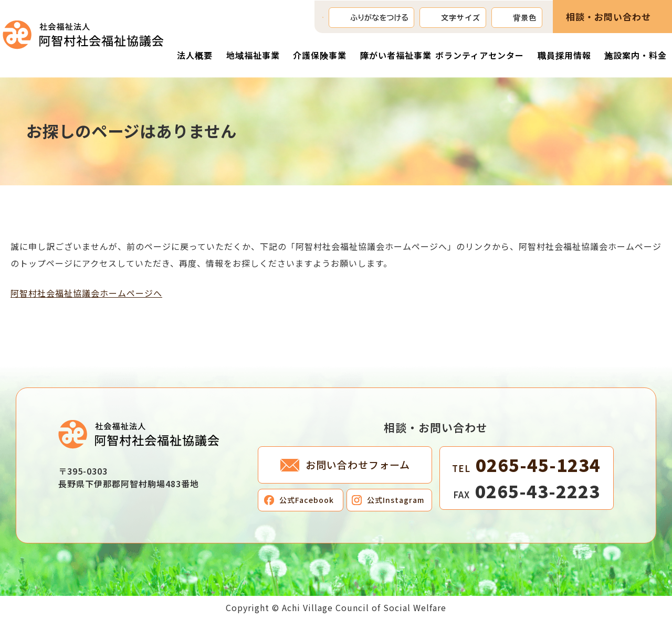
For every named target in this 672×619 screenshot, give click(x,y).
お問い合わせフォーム (358, 464)
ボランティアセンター (480, 55)
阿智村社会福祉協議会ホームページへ (86, 293)
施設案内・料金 (636, 55)
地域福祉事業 (253, 55)
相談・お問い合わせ (608, 17)
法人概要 (195, 55)
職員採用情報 (564, 55)
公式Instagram (396, 500)
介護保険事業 (320, 55)
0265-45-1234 (526, 465)
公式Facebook (307, 500)
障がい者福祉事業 (396, 55)
